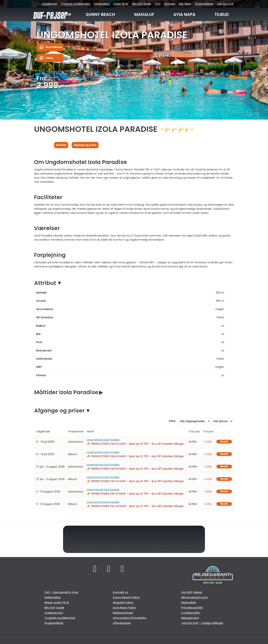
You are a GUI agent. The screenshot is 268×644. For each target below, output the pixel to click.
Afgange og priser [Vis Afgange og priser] (89, 145)
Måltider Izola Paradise (66, 393)
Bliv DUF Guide (142, 4)
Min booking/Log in (194, 598)
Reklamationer (123, 614)
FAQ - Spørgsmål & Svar (61, 593)
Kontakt (170, 4)
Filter (172, 422)
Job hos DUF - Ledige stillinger (202, 624)
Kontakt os (120, 593)
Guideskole (50, 4)
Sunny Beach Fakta (126, 598)
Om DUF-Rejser (192, 593)
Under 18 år (121, 4)
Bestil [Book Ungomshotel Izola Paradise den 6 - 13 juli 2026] (223, 443)
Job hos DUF (225, 4)
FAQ (158, 4)
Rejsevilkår (189, 603)
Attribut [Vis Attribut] (62, 145)
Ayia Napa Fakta (124, 608)
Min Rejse (185, 4)
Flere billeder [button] (55, 48)
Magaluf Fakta (123, 603)
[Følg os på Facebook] (94, 570)
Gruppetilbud (204, 4)
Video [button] (50, 59)
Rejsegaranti (190, 619)
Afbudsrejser (122, 624)
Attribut (45, 284)
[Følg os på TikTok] (109, 570)
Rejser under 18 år (57, 603)
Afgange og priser (59, 411)
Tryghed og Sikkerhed (75, 4)
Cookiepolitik (190, 614)
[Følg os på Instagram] (123, 570)
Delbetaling (102, 4)
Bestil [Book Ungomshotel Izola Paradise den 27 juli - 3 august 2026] (223, 468)
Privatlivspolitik (192, 608)
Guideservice (54, 614)
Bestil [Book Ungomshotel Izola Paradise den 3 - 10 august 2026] (223, 492)
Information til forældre (130, 619)
